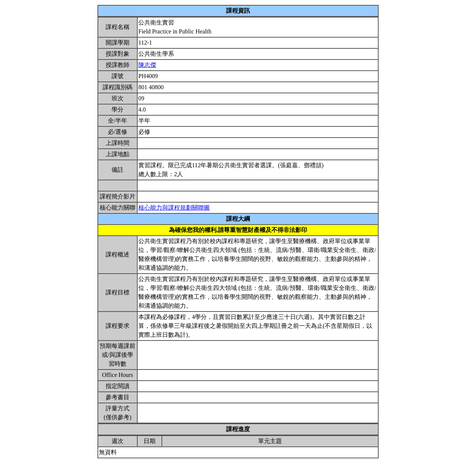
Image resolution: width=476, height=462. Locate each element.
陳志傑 (147, 65)
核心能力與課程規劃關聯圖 (174, 208)
